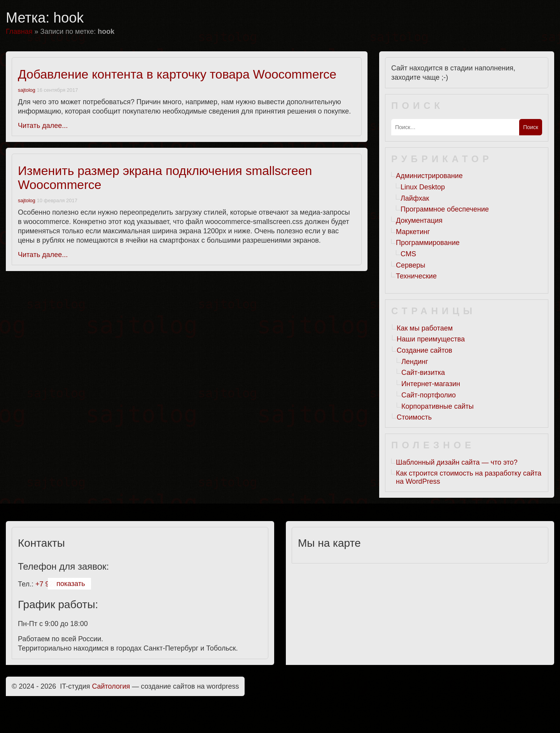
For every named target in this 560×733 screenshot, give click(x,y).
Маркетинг (413, 232)
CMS (408, 254)
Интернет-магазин (431, 384)
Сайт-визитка (423, 373)
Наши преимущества (431, 339)
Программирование (428, 243)
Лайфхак (415, 198)
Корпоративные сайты (437, 406)
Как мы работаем (425, 328)
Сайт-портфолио (429, 395)
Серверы (410, 265)
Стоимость (414, 417)
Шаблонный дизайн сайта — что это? (457, 462)
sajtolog (27, 90)
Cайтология (111, 686)
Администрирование (429, 176)
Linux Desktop (423, 187)
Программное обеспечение (445, 209)
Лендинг (415, 362)
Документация (419, 220)
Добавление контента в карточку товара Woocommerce (177, 74)
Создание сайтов (424, 350)
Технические (416, 276)
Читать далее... (43, 126)
